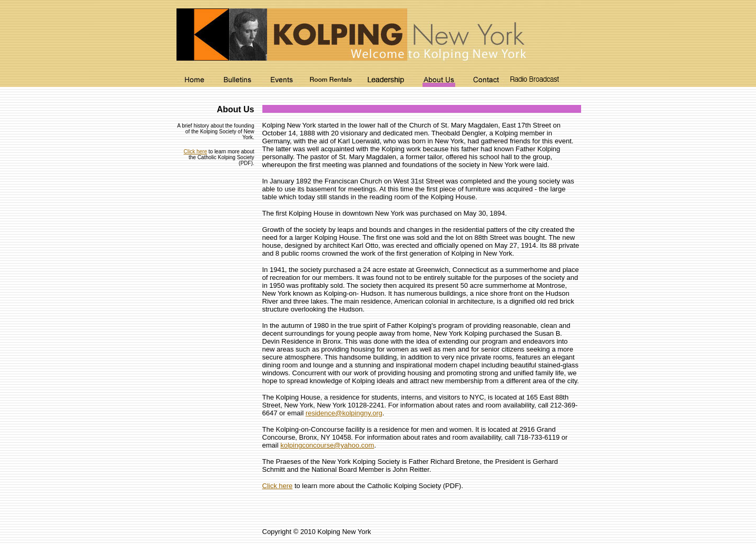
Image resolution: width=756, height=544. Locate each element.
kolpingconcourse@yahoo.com (327, 445)
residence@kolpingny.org (344, 413)
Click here (195, 152)
